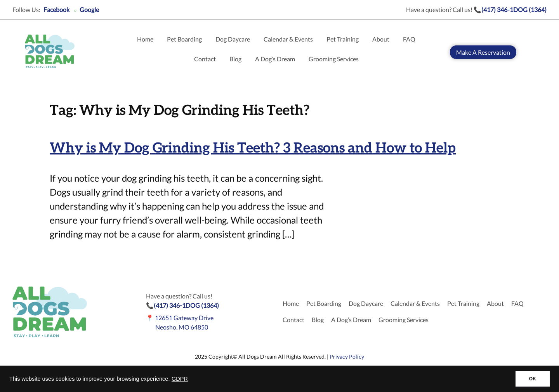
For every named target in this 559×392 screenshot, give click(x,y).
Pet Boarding (184, 39)
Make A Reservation (483, 52)
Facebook (56, 10)
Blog (235, 59)
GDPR (180, 379)
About (381, 39)
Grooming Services (334, 59)
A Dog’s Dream (275, 59)
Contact (205, 59)
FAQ (409, 39)
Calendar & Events (288, 39)
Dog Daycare (233, 39)
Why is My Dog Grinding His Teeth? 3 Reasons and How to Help (253, 148)
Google (89, 10)
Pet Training (343, 39)
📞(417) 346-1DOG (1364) (510, 10)
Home (145, 39)
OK (533, 379)
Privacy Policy (347, 356)
